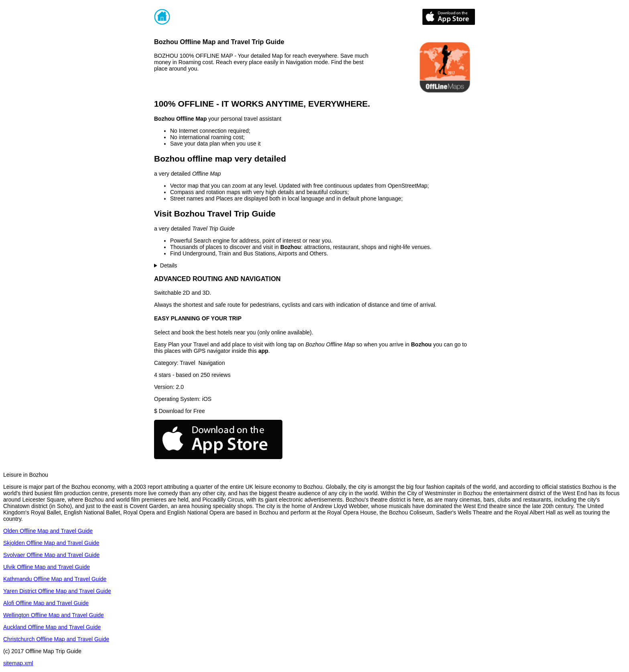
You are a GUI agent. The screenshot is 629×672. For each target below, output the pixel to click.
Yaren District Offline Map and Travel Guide (57, 591)
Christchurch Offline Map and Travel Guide (56, 639)
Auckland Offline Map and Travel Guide (52, 627)
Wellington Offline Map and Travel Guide (54, 615)
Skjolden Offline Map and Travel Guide (51, 543)
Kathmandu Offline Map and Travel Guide (55, 579)
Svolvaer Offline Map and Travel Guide (51, 555)
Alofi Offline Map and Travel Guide (46, 603)
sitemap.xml (18, 663)
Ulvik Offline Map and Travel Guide (47, 567)
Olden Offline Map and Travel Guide (48, 531)
